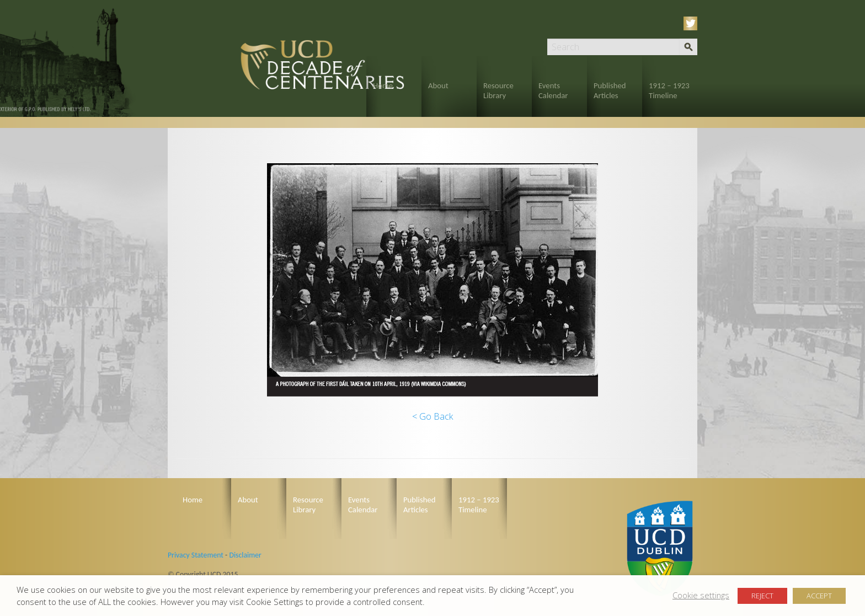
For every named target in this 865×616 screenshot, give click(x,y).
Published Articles (610, 90)
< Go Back (432, 416)
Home (383, 85)
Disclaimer (245, 555)
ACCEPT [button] (819, 596)
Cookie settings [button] (701, 595)
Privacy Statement (196, 555)
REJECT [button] (762, 596)
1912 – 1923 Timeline (669, 90)
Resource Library (498, 90)
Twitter (692, 23)
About (438, 85)
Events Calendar (553, 90)
